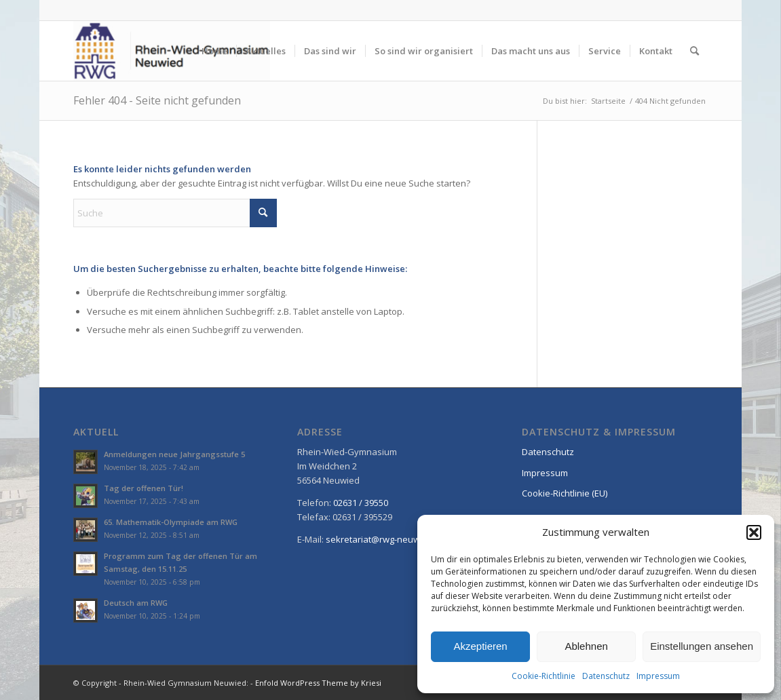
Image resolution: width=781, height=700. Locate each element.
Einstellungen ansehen (702, 646)
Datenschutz (606, 676)
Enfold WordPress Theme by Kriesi (318, 683)
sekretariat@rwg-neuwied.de (386, 539)
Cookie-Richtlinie (544, 676)
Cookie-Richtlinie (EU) (565, 493)
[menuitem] (214, 51)
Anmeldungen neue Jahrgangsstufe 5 (174, 454)
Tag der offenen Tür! (144, 488)
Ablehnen (586, 646)
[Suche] (694, 51)
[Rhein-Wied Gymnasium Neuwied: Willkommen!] (172, 51)
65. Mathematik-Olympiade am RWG (171, 522)
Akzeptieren (480, 646)
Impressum (658, 676)
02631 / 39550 (361, 503)
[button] (754, 532)
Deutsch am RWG (136, 603)
